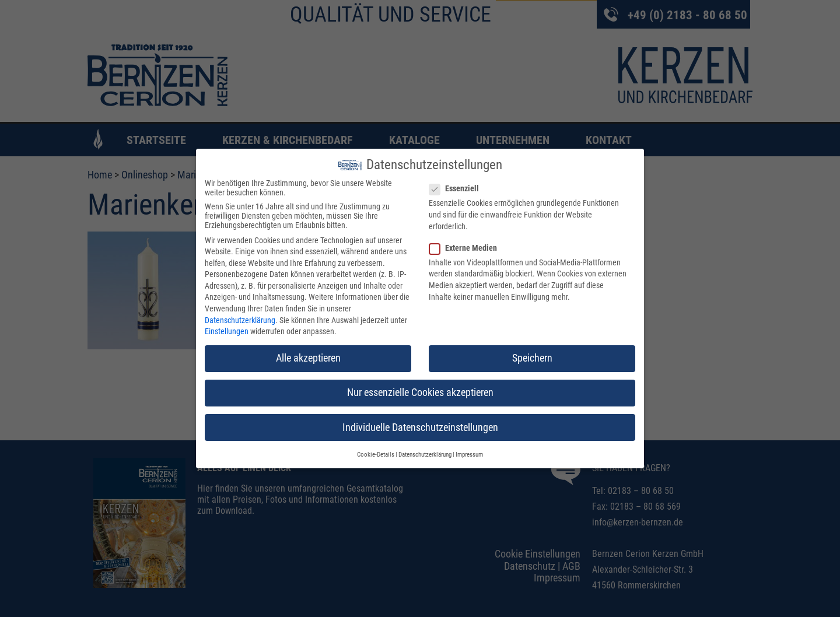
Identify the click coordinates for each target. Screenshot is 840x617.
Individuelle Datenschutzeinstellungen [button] (420, 427)
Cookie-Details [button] (376, 455)
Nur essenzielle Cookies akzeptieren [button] (420, 392)
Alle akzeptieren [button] (308, 358)
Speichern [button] (532, 358)
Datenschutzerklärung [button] (425, 455)
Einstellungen (227, 331)
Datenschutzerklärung (240, 320)
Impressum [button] (469, 455)
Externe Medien (467, 248)
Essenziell (458, 188)
